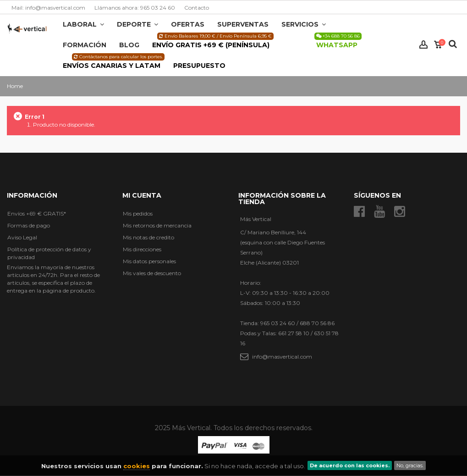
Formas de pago (29, 225)
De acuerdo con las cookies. (350, 465)
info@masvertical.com (282, 357)
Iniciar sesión (423, 45)
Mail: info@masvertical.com (48, 8)
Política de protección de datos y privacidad (49, 253)
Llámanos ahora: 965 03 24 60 (135, 8)
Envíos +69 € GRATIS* (37, 213)
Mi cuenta (142, 195)
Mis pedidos (138, 213)
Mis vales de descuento (152, 273)
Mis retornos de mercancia (157, 225)
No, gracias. (410, 465)
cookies (137, 466)
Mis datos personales (149, 261)
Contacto (197, 8)
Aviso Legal (22, 237)
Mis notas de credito (148, 237)
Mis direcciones (142, 249)
